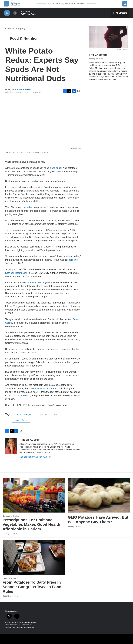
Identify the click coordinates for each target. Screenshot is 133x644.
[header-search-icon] (125, 4)
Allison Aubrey (23, 90)
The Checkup (98, 55)
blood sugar (56, 168)
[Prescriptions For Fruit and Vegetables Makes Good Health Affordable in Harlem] (34, 495)
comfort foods (21, 420)
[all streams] (120, 13)
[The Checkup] (108, 37)
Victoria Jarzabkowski (19, 395)
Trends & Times (9, 578)
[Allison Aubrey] (11, 446)
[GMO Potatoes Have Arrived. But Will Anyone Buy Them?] (99, 495)
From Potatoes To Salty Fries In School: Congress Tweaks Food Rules (32, 587)
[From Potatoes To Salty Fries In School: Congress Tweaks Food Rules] (34, 558)
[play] (7, 13)
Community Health (11, 516)
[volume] (15, 13)
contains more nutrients (46, 388)
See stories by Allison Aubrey (35, 457)
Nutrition (44, 414)
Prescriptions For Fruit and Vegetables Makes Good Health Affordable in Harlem (31, 524)
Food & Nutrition (24, 38)
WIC (47, 191)
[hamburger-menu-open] (6, 4)
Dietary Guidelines (35, 283)
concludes (27, 207)
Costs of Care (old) (15, 29)
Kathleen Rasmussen (16, 273)
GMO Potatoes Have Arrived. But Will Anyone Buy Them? (98, 520)
